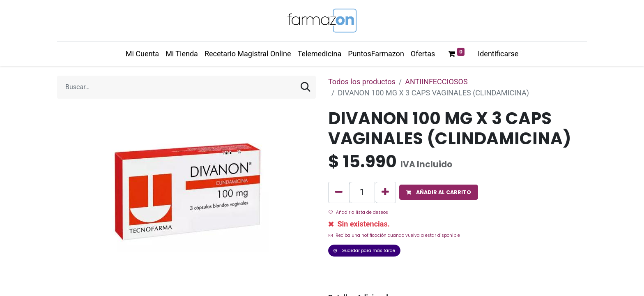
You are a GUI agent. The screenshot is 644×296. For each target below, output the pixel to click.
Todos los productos (362, 82)
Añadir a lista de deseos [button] (358, 212)
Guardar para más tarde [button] (364, 251)
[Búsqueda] (306, 87)
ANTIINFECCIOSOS (436, 82)
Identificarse (498, 54)
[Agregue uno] (385, 192)
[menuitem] (142, 54)
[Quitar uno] (339, 192)
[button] (439, 192)
